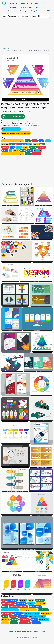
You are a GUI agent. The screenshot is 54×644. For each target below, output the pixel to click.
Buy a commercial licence (11, 129)
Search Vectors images (11, 16)
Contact (42, 632)
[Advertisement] (27, 33)
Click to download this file (13, 117)
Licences (18, 632)
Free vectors (12, 3)
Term (24, 632)
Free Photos (24, 3)
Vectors (11, 48)
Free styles (24, 11)
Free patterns (36, 11)
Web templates (27, 7)
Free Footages (13, 7)
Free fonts (35, 3)
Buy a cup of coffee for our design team (16, 133)
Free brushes (13, 11)
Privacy (30, 632)
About (36, 632)
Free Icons (39, 7)
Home (4, 48)
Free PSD (47, 11)
